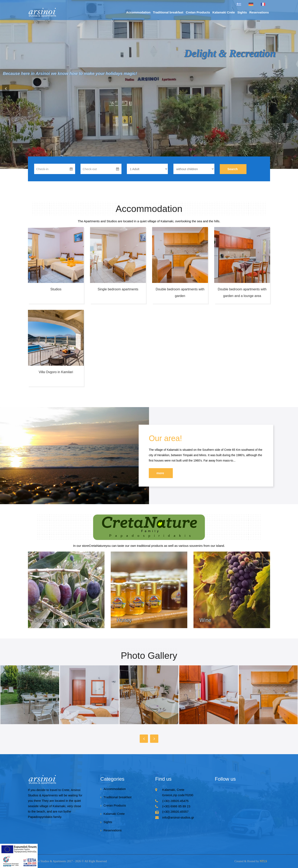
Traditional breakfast (168, 12)
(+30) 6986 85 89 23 (176, 806)
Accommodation (138, 12)
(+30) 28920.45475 (175, 801)
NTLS (263, 861)
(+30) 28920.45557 (175, 812)
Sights (242, 12)
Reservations (259, 12)
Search (233, 169)
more (160, 473)
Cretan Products (198, 12)
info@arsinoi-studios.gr (178, 817)
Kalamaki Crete (224, 12)
